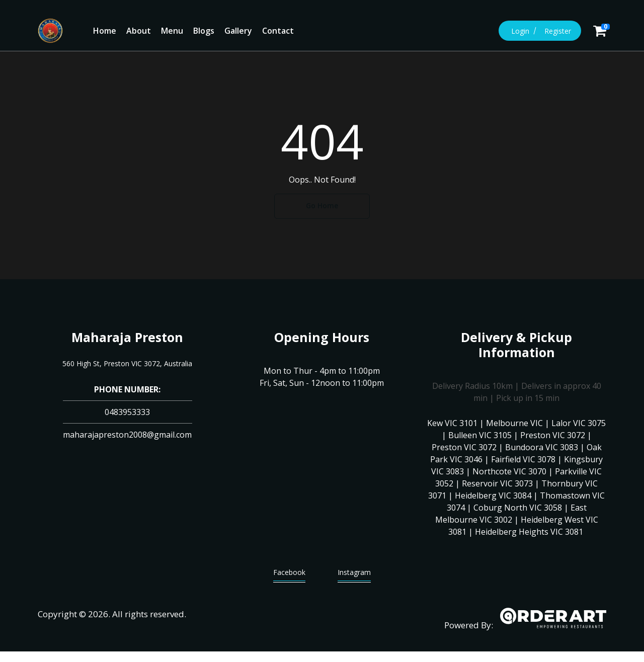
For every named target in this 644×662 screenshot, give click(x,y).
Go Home (322, 205)
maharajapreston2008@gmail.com (127, 435)
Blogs (204, 31)
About (139, 31)
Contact (278, 31)
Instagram (354, 575)
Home (105, 31)
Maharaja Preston (127, 337)
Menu (172, 31)
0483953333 (127, 412)
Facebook (289, 575)
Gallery (238, 31)
